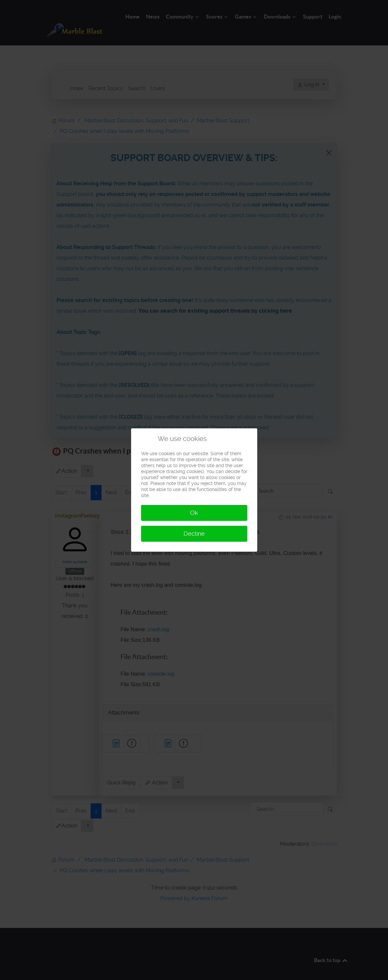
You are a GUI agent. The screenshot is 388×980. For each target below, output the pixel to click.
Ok (194, 513)
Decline (194, 534)
